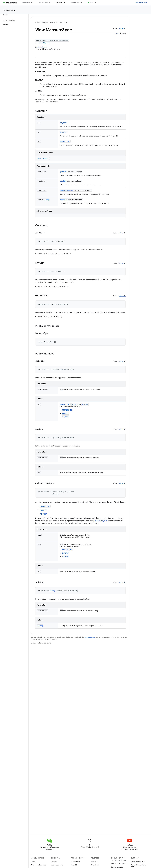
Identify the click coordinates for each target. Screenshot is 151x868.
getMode (63, 172)
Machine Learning (57, 865)
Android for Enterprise (38, 865)
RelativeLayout (100, 521)
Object (46, 43)
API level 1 (122, 28)
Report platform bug (138, 862)
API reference (9, 10)
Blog (92, 3)
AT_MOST (63, 123)
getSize (63, 181)
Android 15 (95, 862)
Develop (53, 22)
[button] (14, 24)
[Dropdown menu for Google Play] (82, 3)
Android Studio (141, 3)
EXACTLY (63, 132)
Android (34, 862)
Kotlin (117, 34)
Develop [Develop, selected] (59, 3)
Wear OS (74, 865)
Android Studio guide (118, 864)
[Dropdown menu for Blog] (96, 3)
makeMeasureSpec (67, 190)
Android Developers (41, 22)
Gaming (54, 862)
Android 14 (95, 865)
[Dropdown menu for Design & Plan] (51, 3)
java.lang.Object (41, 47)
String (46, 200)
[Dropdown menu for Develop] (65, 3)
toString (64, 200)
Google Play (75, 3)
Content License (90, 637)
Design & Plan (43, 3)
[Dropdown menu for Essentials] (33, 3)
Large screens (76, 862)
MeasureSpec (43, 158)
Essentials (26, 3)
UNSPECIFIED (65, 141)
